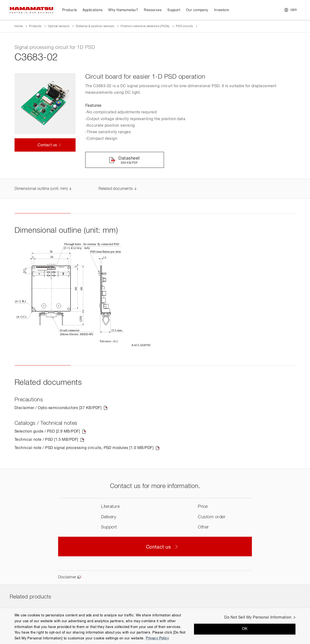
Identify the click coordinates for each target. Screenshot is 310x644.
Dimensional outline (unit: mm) (41, 189)
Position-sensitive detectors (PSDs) (145, 26)
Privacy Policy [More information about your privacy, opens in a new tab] (157, 638)
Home (19, 26)
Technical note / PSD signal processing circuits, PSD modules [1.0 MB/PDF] (84, 448)
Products (35, 26)
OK (245, 629)
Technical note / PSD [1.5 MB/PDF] (46, 440)
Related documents (116, 189)
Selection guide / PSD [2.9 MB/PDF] (47, 432)
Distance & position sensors (95, 26)
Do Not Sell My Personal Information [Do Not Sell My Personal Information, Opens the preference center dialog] (258, 618)
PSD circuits (184, 26)
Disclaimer (67, 577)
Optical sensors (59, 26)
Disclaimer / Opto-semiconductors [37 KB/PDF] (58, 408)
